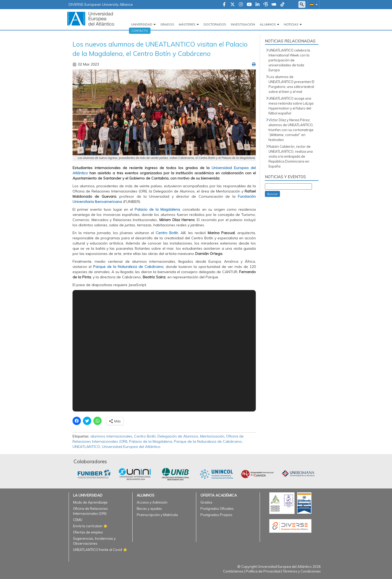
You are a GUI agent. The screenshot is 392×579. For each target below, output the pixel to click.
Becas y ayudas (149, 509)
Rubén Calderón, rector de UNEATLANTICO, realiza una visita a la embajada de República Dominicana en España (291, 156)
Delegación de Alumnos (178, 436)
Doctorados (215, 24)
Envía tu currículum (88, 526)
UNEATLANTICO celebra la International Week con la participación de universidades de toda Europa (289, 60)
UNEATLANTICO (86, 447)
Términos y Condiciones (302, 571)
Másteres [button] (187, 24)
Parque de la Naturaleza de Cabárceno (128, 267)
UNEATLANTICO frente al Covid (97, 550)
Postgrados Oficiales (217, 509)
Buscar (272, 194)
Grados (167, 24)
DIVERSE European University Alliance (101, 4)
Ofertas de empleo (88, 532)
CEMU (78, 520)
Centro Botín (166, 233)
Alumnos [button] (268, 24)
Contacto (140, 31)
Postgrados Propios (216, 515)
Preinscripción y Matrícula (157, 515)
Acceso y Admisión (152, 502)
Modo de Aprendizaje (90, 502)
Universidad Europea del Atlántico (131, 447)
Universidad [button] (142, 24)
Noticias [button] (291, 24)
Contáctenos (233, 571)
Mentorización (212, 436)
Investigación (243, 24)
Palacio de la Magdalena (156, 209)
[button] (313, 4)
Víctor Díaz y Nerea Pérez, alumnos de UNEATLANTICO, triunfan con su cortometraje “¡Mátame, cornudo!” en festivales (291, 130)
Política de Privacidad (263, 571)
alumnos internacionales (111, 436)
